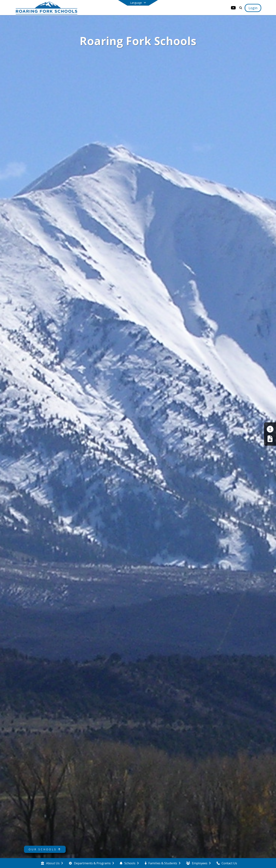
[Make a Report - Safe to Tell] (270, 429)
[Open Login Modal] (253, 8)
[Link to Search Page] (240, 8)
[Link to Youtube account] (233, 8)
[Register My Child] (270, 439)
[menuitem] (52, 863)
